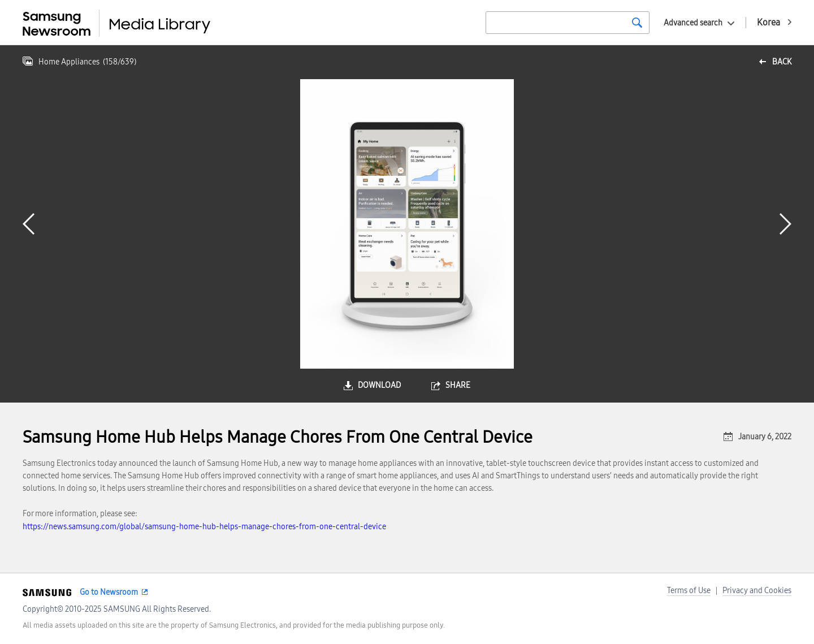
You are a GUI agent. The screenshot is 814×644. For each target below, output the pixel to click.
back (782, 62)
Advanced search (693, 23)
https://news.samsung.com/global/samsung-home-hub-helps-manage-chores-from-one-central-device (204, 527)
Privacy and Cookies (757, 591)
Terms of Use (689, 591)
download (379, 385)
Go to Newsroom (109, 592)
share (458, 385)
